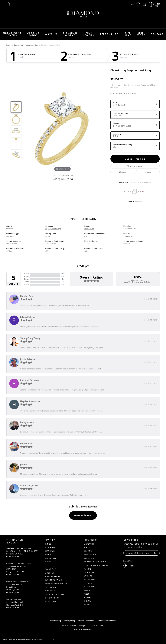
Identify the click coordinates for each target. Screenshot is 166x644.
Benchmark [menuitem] (90, 587)
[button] (8, 4)
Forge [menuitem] (87, 590)
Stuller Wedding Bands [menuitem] (96, 565)
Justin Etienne (28, 359)
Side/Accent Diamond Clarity (123, 145)
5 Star (26, 274)
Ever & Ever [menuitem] (90, 580)
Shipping (123, 172)
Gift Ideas (127, 34)
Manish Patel (27, 296)
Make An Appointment (56, 584)
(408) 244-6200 (63, 179)
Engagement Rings (32, 45)
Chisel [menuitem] (88, 548)
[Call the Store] (13, 556)
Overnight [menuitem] (90, 558)
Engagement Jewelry (12, 34)
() (63, 274)
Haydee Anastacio (30, 401)
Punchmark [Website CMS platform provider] (88, 629)
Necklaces (50, 551)
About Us (50, 573)
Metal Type (117, 124)
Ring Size (116, 103)
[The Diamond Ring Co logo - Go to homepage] (83, 14)
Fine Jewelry (89, 34)
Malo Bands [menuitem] (90, 555)
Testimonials (52, 587)
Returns (148, 172)
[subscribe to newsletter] (156, 553)
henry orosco (27, 422)
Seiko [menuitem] (87, 605)
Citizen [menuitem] (88, 598)
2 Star (26, 282)
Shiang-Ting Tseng (30, 338)
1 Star (26, 285)
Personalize (109, 34)
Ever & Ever (89, 229)
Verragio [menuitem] (89, 583)
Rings (48, 544)
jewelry (9, 45)
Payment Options (54, 580)
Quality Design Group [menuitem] (95, 562)
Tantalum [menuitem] (89, 573)
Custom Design (53, 576)
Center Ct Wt (117, 134)
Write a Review (83, 515)
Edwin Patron (28, 317)
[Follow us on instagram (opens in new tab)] (157, 4)
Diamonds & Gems (70, 34)
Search (21, 57)
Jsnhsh (24, 464)
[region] (63, 131)
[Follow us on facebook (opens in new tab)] (151, 4)
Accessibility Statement (106, 621)
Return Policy (52, 598)
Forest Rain (26, 443)
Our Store (141, 34)
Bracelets (50, 548)
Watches (51, 34)
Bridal (49, 562)
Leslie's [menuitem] (88, 551)
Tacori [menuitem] (88, 569)
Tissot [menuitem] (88, 594)
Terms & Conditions (55, 594)
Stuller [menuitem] (88, 576)
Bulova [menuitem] (88, 601)
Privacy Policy (53, 601)
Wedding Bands (33, 34)
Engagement (18, 45)
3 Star (26, 279)
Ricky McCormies (30, 380)
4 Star (26, 276)
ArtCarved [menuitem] (90, 544)
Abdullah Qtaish (29, 486)
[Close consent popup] (53, 640)
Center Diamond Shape (121, 113)
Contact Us (51, 591)
